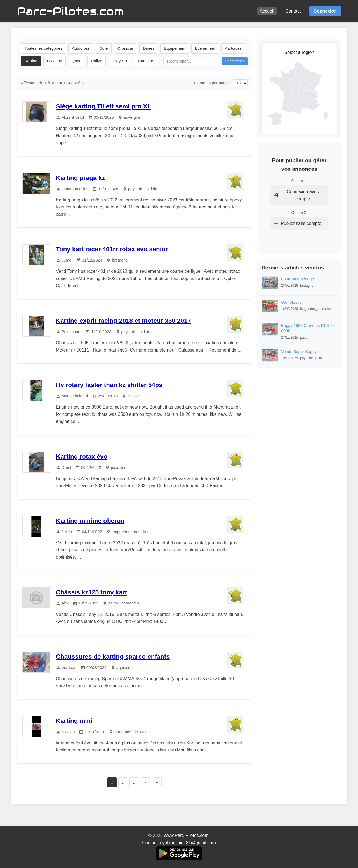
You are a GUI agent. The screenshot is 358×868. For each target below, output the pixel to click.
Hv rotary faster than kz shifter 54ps (109, 385)
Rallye (96, 61)
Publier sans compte (297, 223)
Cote (103, 48)
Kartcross (233, 48)
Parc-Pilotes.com (70, 11)
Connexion (325, 11)
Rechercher (235, 61)
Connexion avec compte (296, 195)
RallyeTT (120, 61)
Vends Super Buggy (299, 352)
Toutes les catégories (43, 48)
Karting (31, 61)
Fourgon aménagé (298, 279)
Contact (293, 11)
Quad (76, 61)
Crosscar (126, 48)
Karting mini (74, 721)
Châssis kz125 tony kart (91, 592)
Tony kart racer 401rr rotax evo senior (112, 249)
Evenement (205, 48)
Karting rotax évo (82, 456)
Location (55, 61)
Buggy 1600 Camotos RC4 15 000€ (308, 328)
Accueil (267, 11)
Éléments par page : (212, 83)
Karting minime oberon (90, 521)
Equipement (175, 48)
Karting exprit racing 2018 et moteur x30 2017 (123, 321)
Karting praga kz (80, 178)
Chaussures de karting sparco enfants (113, 657)
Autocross (81, 48)
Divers (149, 48)
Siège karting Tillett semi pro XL (104, 106)
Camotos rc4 (293, 302)
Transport (146, 61)
